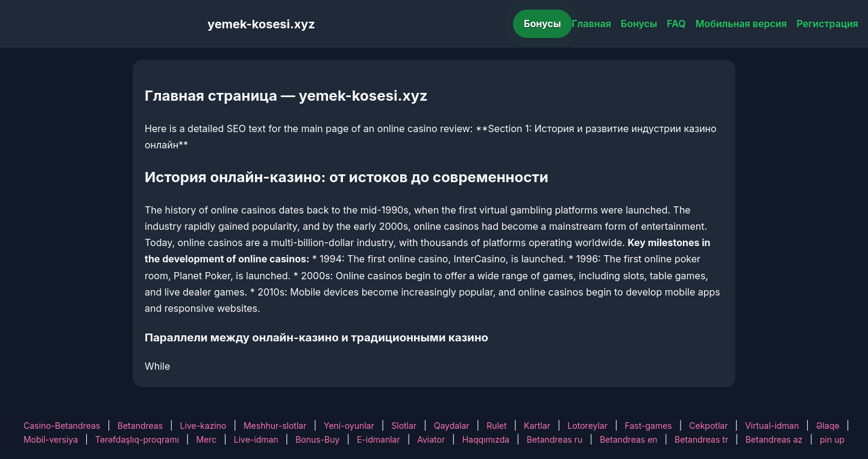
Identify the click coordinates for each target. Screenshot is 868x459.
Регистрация (827, 24)
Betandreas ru (555, 439)
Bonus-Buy (317, 439)
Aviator (431, 439)
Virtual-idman (772, 426)
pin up (832, 439)
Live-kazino (203, 426)
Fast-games (649, 426)
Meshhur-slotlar (275, 426)
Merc (206, 439)
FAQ (676, 24)
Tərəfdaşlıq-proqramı (137, 439)
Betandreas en (629, 439)
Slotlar (404, 426)
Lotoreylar (587, 426)
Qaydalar (452, 426)
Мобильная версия (741, 24)
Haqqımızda (486, 439)
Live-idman (256, 439)
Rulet (496, 426)
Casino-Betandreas (62, 426)
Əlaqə (828, 426)
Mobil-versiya (51, 439)
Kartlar (537, 426)
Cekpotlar (708, 426)
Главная (592, 24)
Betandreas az (774, 439)
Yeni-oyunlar (349, 426)
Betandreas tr (701, 439)
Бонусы (542, 24)
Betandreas (140, 426)
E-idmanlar (379, 439)
